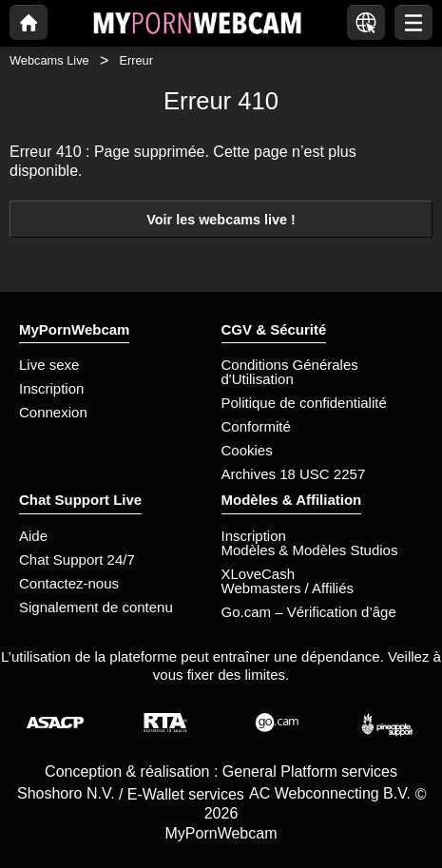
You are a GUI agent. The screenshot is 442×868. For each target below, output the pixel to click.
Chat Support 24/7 (77, 559)
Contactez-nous (69, 583)
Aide (33, 536)
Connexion (53, 412)
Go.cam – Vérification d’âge (309, 612)
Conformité (256, 426)
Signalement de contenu (96, 607)
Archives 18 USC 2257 (294, 474)
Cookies (247, 450)
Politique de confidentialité (304, 403)
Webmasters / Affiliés (288, 588)
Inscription (51, 388)
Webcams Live (49, 60)
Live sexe (49, 365)
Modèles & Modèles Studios (310, 550)
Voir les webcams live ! (221, 220)
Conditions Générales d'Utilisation (290, 372)
